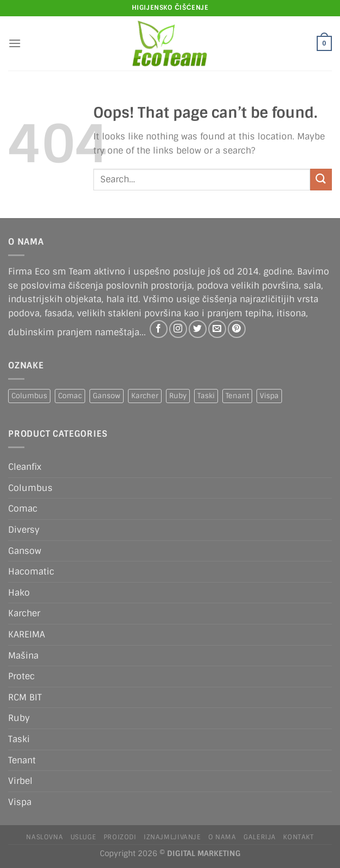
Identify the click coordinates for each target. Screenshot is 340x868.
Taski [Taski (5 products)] (206, 396)
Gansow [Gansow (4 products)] (107, 396)
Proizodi (120, 837)
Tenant (22, 760)
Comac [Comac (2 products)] (70, 396)
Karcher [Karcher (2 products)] (145, 396)
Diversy (24, 530)
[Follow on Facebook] (159, 329)
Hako (19, 593)
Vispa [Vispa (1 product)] (269, 396)
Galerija (260, 837)
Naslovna (44, 837)
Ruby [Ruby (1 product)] (178, 396)
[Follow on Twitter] (198, 329)
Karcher (24, 613)
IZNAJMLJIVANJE (172, 837)
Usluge (84, 837)
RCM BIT (25, 697)
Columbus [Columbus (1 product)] (29, 396)
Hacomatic (31, 572)
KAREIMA (27, 634)
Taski (19, 739)
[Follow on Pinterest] (237, 329)
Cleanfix (25, 467)
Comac (23, 509)
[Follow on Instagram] (178, 329)
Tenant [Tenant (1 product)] (237, 396)
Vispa (20, 802)
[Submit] (321, 179)
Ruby (19, 718)
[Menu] (15, 43)
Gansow (25, 551)
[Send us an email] (217, 329)
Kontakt (298, 837)
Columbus (30, 488)
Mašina (23, 656)
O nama (222, 837)
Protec (21, 676)
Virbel (20, 781)
